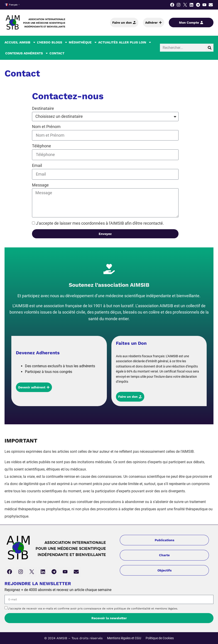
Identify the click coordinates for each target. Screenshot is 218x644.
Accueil (11, 42)
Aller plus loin (135, 42)
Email (37, 165)
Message (40, 185)
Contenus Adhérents (27, 53)
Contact (57, 53)
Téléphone (42, 146)
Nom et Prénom (46, 127)
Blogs (60, 42)
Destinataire (43, 108)
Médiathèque (83, 42)
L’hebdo (44, 42)
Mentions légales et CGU (124, 638)
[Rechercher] (209, 48)
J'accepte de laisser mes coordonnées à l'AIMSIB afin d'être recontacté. (100, 223)
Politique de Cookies (160, 638)
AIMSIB (28, 42)
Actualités (108, 42)
